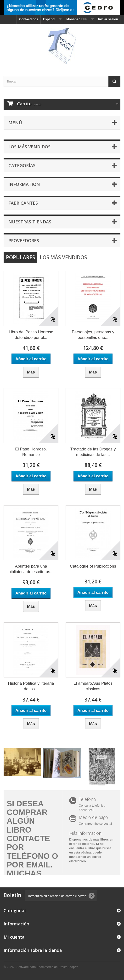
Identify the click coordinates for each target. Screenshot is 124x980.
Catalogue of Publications (93, 566)
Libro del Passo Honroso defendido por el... (31, 335)
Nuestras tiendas (30, 222)
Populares (20, 257)
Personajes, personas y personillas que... (93, 335)
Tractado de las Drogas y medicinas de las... (93, 452)
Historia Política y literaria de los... (31, 686)
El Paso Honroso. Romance (31, 452)
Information (24, 184)
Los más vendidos (29, 147)
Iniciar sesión (108, 19)
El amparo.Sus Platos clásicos (93, 686)
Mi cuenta (14, 937)
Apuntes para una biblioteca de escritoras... (31, 569)
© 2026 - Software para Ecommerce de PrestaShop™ (41, 967)
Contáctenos (29, 19)
